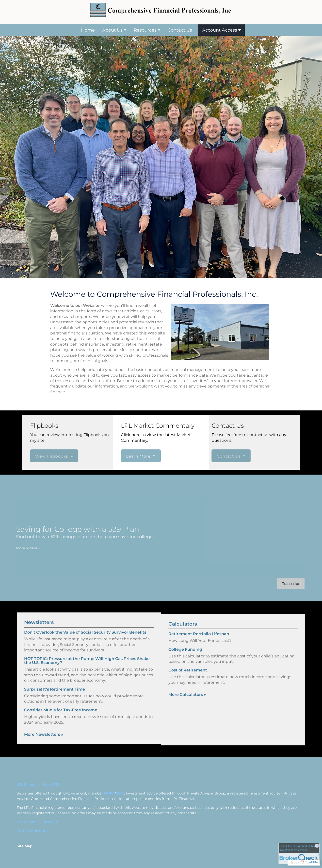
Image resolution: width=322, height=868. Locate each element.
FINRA (109, 793)
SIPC (120, 793)
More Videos (20, 548)
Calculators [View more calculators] (183, 632)
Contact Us (180, 30)
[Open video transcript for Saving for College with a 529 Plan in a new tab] (283, 584)
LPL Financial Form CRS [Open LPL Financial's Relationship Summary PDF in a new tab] (38, 784)
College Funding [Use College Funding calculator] (185, 657)
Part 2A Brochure (32, 831)
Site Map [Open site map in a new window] (25, 846)
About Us (112, 30)
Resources (145, 30)
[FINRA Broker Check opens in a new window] (299, 854)
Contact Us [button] (164, 456)
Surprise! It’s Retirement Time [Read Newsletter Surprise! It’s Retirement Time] (55, 681)
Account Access (220, 30)
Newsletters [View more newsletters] (39, 614)
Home (88, 30)
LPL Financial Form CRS (38, 822)
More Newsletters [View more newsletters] (44, 726)
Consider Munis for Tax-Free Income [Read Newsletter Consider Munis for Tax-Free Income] (61, 702)
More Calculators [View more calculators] (187, 703)
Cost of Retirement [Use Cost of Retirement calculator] (188, 678)
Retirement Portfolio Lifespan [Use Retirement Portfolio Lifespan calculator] (199, 642)
